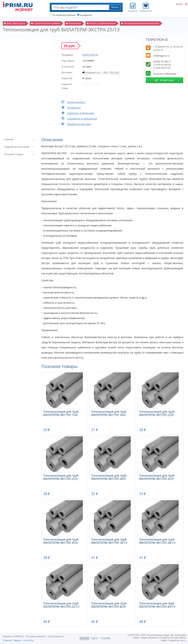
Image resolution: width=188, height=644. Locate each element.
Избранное (146, 8)
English (95, 638)
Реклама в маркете (36, 636)
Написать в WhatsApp (81, 113)
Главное (9, 139)
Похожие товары (14, 154)
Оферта (17, 640)
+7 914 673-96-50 (162, 65)
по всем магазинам (63, 15)
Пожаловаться (55, 636)
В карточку (165, 80)
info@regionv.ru (161, 56)
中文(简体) (105, 638)
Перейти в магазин (79, 124)
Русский (84, 638)
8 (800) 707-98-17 (162, 62)
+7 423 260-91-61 (162, 68)
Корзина (133, 8)
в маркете (84, 15)
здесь (183, 640)
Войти (179, 4)
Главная (7, 640)
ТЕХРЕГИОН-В (90, 55)
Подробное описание (16, 147)
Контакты (28, 640)
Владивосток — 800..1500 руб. (102, 72)
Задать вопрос (76, 102)
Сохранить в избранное (82, 119)
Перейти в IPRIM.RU (13, 636)
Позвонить (74, 108)
